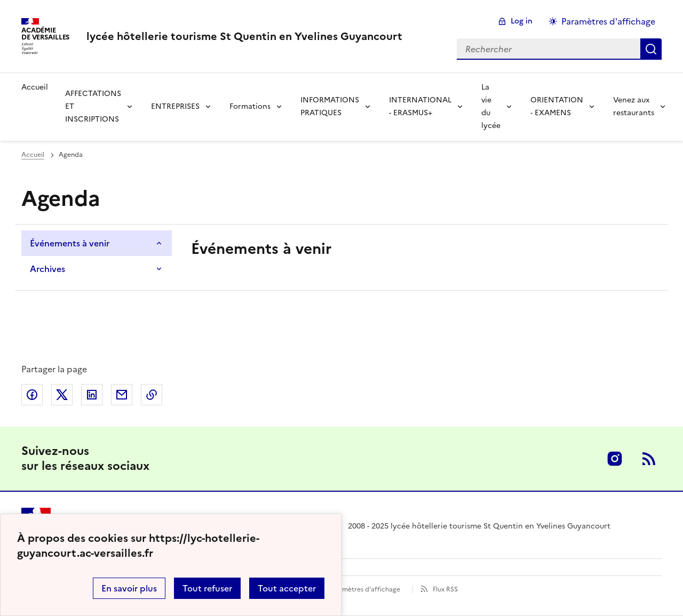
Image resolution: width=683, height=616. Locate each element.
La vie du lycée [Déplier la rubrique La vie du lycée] (491, 106)
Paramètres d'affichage (364, 589)
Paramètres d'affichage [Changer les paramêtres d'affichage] (608, 21)
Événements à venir (70, 243)
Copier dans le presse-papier (152, 395)
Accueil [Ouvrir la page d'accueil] (33, 155)
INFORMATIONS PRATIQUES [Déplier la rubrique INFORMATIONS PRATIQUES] (330, 106)
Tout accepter (287, 588)
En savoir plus (129, 588)
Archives (47, 269)
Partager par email (122, 395)
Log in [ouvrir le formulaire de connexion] (522, 21)
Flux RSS (445, 589)
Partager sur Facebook (32, 395)
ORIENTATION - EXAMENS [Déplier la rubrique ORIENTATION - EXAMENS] (557, 106)
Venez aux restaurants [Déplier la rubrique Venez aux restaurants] (634, 106)
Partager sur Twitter (62, 395)
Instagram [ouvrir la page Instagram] (615, 459)
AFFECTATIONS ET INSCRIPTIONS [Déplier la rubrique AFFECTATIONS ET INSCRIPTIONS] (93, 106)
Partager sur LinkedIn (92, 395)
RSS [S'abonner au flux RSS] (649, 459)
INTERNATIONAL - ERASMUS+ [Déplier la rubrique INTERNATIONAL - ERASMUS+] (420, 106)
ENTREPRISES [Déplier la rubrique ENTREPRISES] (175, 106)
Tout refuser (207, 588)
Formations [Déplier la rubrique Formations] (250, 106)
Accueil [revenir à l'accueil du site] (35, 87)
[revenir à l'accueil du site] (244, 36)
